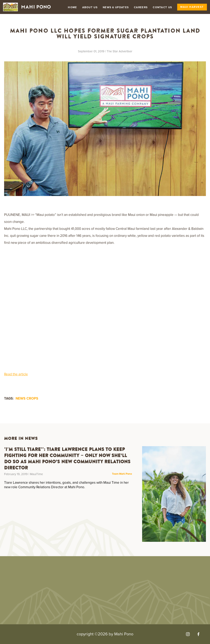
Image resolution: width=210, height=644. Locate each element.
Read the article (16, 374)
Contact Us (162, 7)
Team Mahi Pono (122, 474)
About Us (90, 7)
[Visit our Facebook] (198, 634)
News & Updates (116, 7)
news (21, 398)
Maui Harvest (192, 7)
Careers (141, 7)
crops (32, 398)
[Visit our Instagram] (188, 634)
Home (72, 7)
